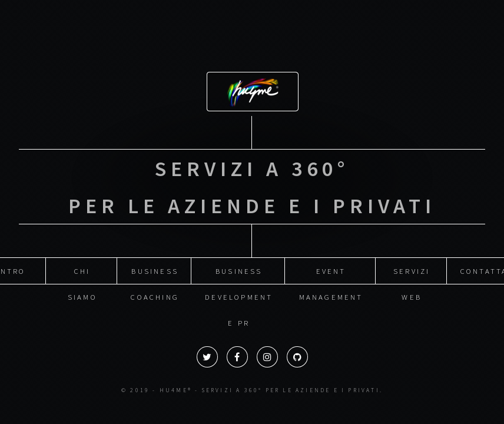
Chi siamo (82, 267)
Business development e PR (239, 267)
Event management (331, 267)
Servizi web (412, 267)
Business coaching (155, 267)
